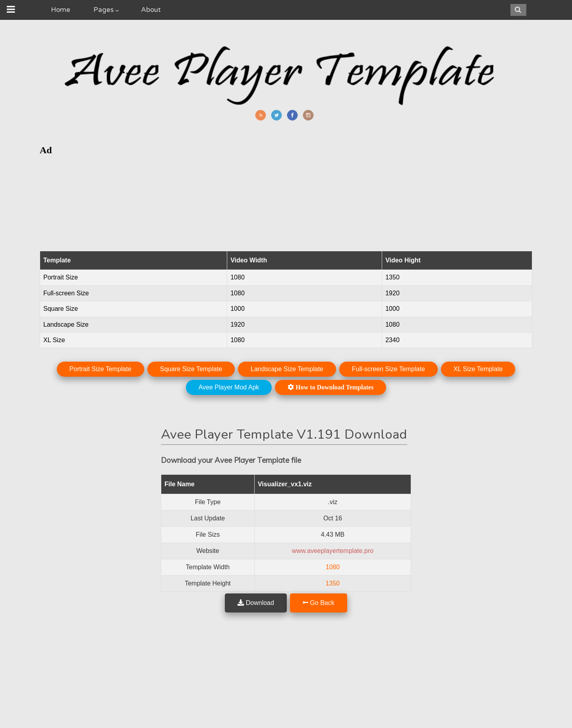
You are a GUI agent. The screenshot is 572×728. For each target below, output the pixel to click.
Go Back (319, 603)
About (151, 10)
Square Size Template (191, 369)
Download (256, 603)
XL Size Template (478, 369)
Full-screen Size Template (388, 369)
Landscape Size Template (287, 369)
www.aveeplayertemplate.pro (333, 551)
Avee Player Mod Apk (229, 387)
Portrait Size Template (100, 369)
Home (61, 10)
